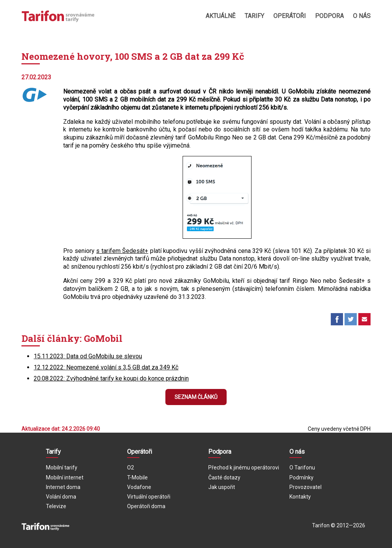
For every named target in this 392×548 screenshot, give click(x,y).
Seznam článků (196, 397)
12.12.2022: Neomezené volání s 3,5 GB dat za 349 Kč (106, 367)
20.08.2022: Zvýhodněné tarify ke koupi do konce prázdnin (111, 378)
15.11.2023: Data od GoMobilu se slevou (88, 356)
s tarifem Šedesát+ (122, 251)
